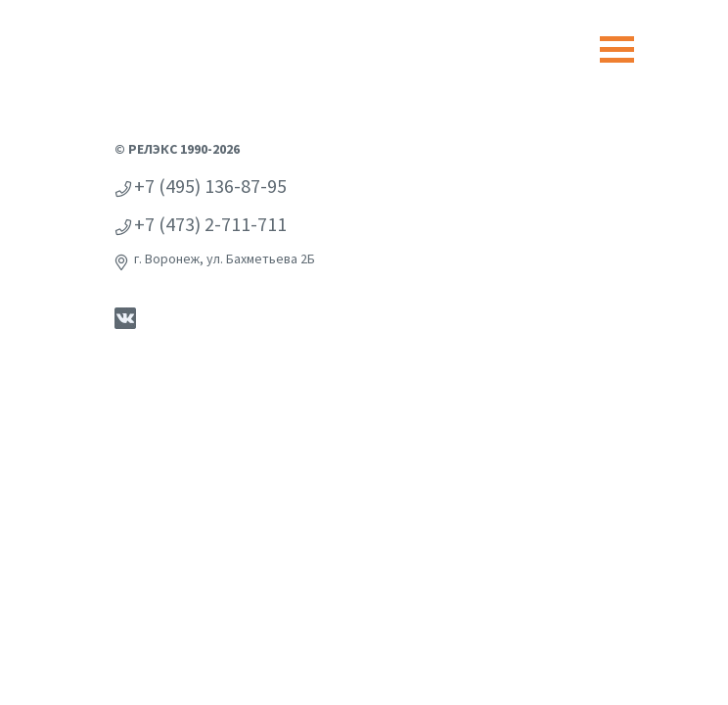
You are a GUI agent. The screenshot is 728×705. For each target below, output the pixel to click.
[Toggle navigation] (617, 49)
